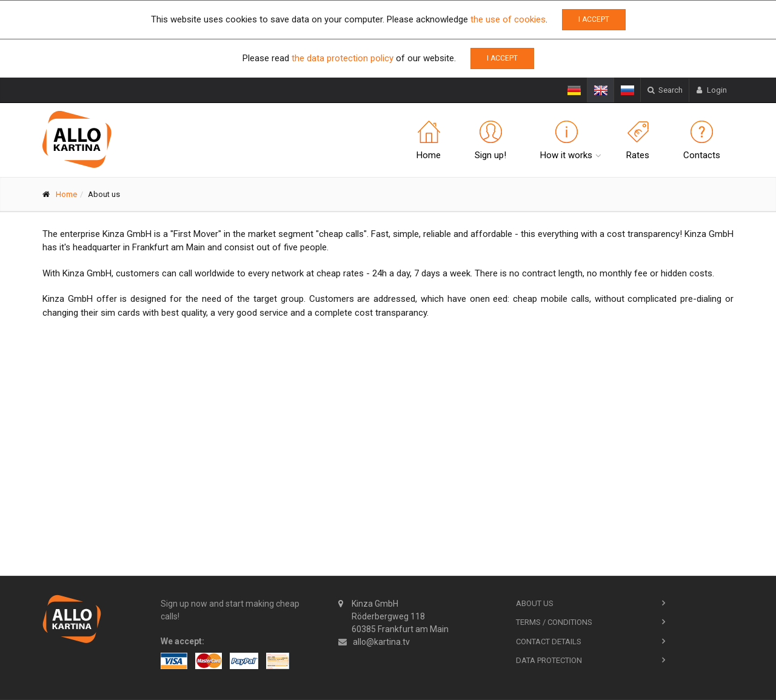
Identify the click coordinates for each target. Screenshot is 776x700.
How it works (566, 141)
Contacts (702, 141)
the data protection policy (343, 58)
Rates (638, 141)
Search (665, 90)
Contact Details (549, 642)
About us (535, 603)
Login (711, 90)
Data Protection (549, 660)
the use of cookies (508, 19)
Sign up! (490, 141)
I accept (594, 19)
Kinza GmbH (393, 616)
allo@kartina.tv (381, 642)
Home (429, 141)
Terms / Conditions (554, 622)
